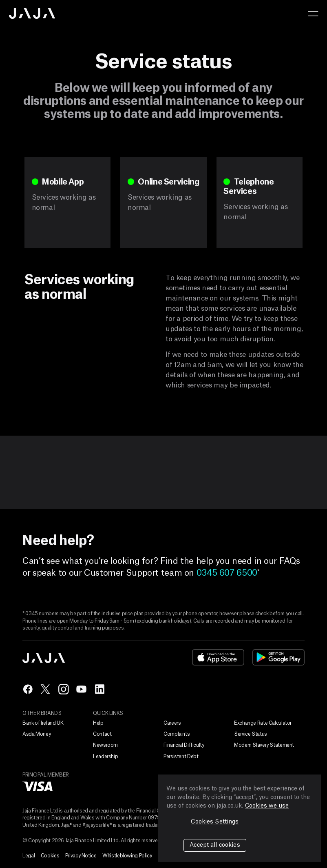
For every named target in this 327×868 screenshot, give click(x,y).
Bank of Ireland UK (43, 723)
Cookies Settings (215, 822)
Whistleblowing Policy (127, 856)
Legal (29, 856)
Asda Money (36, 734)
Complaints (177, 734)
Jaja (44, 658)
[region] (240, 818)
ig (64, 689)
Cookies (50, 856)
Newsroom (105, 745)
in (99, 689)
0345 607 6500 (227, 573)
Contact (102, 734)
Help (98, 723)
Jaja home (32, 13)
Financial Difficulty (184, 745)
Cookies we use (267, 806)
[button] (313, 13)
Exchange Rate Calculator (263, 723)
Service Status (251, 734)
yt (82, 689)
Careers (172, 723)
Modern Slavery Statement (264, 745)
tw (46, 689)
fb (28, 689)
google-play (278, 657)
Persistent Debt (181, 757)
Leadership (105, 757)
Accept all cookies (215, 845)
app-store (218, 657)
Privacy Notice (81, 856)
